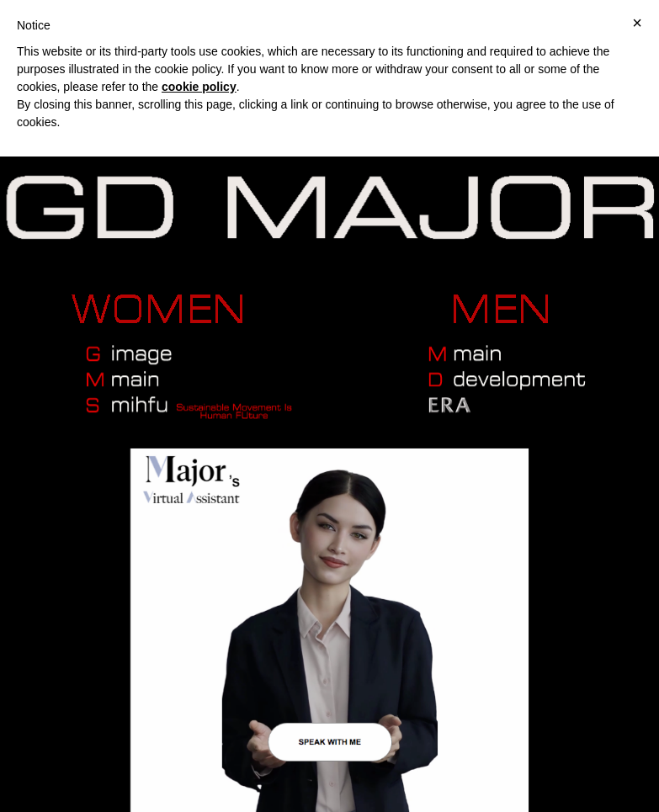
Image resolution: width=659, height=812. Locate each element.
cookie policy (199, 87)
